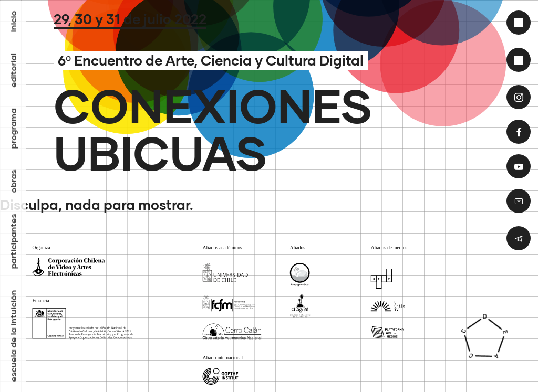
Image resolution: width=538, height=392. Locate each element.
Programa (13, 128)
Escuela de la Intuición (13, 336)
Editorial (13, 70)
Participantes (13, 241)
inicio (13, 21)
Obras (13, 181)
